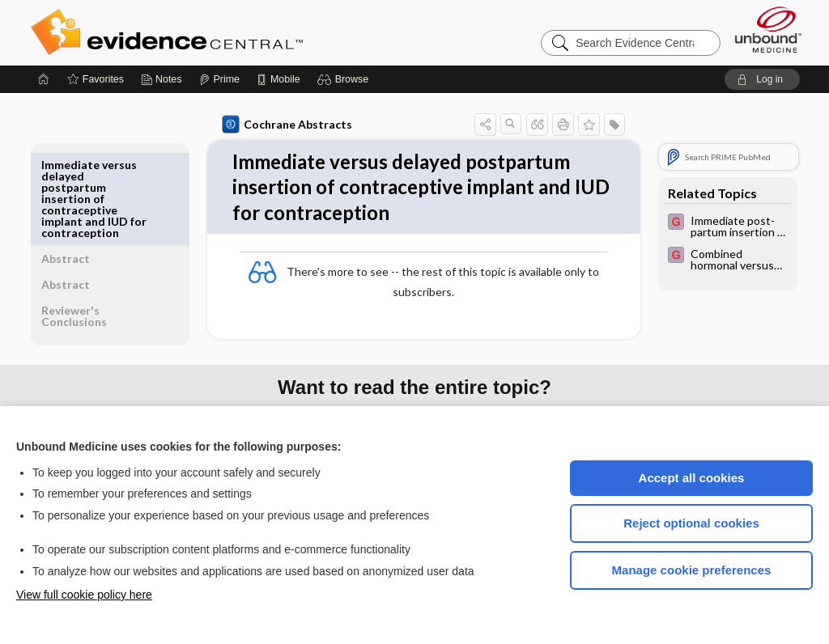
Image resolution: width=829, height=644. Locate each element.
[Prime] (219, 79)
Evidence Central (232, 32)
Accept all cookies (692, 478)
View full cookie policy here (84, 595)
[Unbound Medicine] (768, 30)
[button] (345, 79)
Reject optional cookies (691, 523)
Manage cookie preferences (692, 570)
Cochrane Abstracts (284, 125)
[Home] (44, 79)
